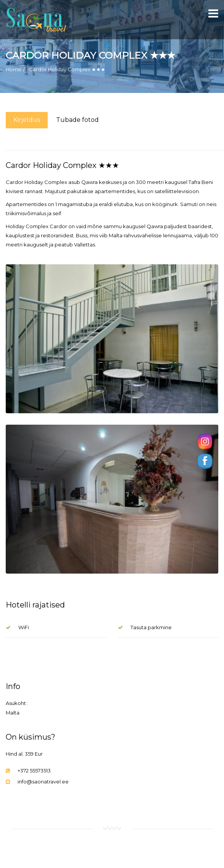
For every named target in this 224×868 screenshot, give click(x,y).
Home (14, 69)
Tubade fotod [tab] (77, 120)
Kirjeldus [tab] (27, 120)
